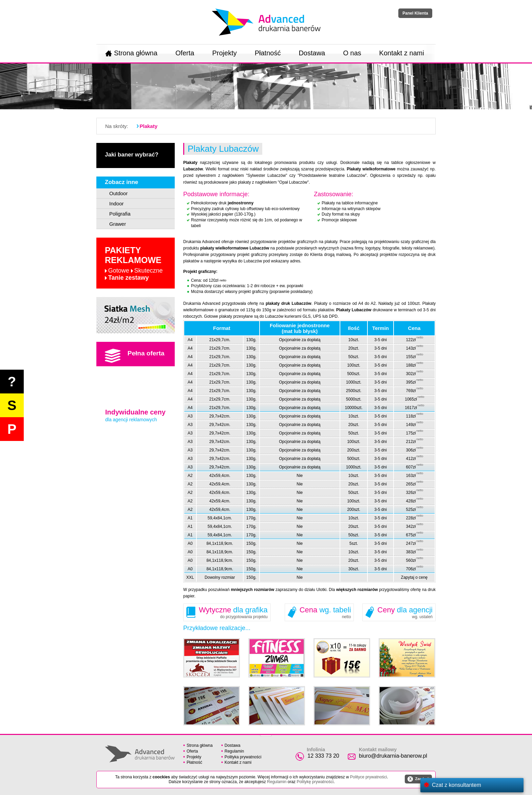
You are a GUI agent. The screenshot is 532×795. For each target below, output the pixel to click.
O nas (352, 53)
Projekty (224, 53)
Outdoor (118, 193)
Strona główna (131, 53)
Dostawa (312, 53)
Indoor (117, 204)
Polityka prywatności (243, 757)
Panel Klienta (415, 13)
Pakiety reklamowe (134, 263)
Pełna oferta (135, 356)
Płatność (268, 53)
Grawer (118, 224)
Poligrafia (120, 214)
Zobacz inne (121, 182)
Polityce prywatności (369, 777)
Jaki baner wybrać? (132, 155)
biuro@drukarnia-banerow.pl (393, 756)
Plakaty (149, 126)
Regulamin (234, 751)
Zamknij (418, 779)
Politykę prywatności (315, 782)
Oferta (185, 53)
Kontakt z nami (402, 53)
